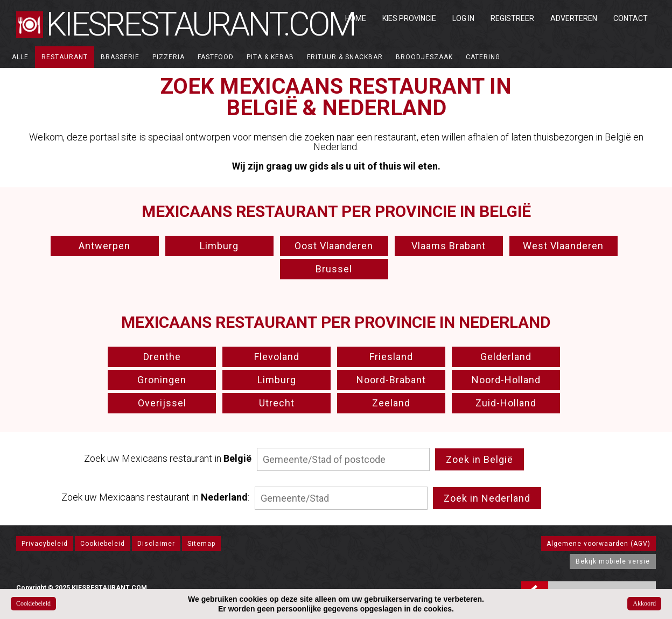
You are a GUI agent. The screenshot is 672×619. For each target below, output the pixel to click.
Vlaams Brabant (449, 246)
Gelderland (506, 357)
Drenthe (162, 357)
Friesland (391, 357)
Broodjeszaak (424, 57)
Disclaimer (156, 544)
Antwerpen (104, 246)
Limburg (219, 246)
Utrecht (277, 403)
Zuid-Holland (506, 403)
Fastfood (216, 57)
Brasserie (120, 57)
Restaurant (65, 57)
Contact (631, 18)
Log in (463, 18)
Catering (483, 57)
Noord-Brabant (391, 380)
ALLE (20, 57)
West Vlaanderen (563, 246)
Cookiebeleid (103, 544)
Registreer (512, 18)
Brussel (334, 269)
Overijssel (162, 403)
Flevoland (277, 357)
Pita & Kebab (270, 57)
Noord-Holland (506, 380)
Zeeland (391, 403)
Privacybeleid (45, 544)
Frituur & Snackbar (345, 57)
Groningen (162, 380)
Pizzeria (169, 57)
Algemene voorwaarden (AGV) (598, 544)
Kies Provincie (409, 18)
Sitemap (201, 544)
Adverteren (574, 18)
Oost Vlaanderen (334, 246)
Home (356, 18)
